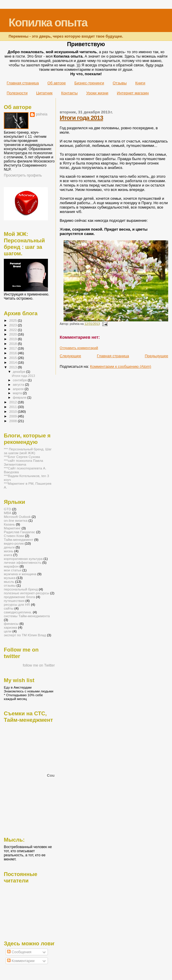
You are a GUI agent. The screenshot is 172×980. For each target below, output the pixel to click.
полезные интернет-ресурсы (26, 593)
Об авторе (57, 83)
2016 (13, 353)
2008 (13, 421)
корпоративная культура (23, 559)
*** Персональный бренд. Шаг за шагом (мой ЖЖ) (28, 451)
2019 (13, 339)
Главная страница (23, 83)
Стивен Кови (14, 536)
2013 (13, 367)
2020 (13, 334)
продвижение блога (19, 597)
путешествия (14, 601)
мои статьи (13, 570)
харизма (10, 627)
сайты (9, 608)
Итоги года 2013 (81, 118)
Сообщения (19, 952)
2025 (13, 320)
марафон (11, 566)
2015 (13, 358)
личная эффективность (23, 562)
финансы (11, 624)
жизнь (9, 551)
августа (19, 385)
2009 (13, 416)
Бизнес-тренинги (89, 83)
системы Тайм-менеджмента (27, 616)
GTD (7, 509)
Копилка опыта (48, 22)
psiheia (42, 114)
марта (18, 393)
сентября (20, 380)
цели (8, 631)
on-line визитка (16, 520)
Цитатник (44, 93)
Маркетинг (12, 528)
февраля (20, 397)
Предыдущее (156, 356)
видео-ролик (14, 543)
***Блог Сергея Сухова (22, 457)
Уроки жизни (97, 93)
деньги (9, 547)
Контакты (69, 93)
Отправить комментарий (79, 348)
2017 (13, 348)
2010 (13, 411)
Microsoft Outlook (17, 517)
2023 (13, 325)
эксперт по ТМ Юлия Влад (25, 635)
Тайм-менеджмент (19, 539)
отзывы (10, 585)
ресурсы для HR (17, 604)
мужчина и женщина (20, 574)
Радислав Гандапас (20, 532)
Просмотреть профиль (23, 175)
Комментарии (21, 961)
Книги (140, 83)
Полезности (17, 93)
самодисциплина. (18, 612)
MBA (7, 513)
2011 (13, 407)
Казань (9, 524)
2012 (13, 402)
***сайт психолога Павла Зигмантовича (24, 462)
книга (8, 555)
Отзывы (120, 83)
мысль (9, 582)
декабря (20, 372)
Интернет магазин (133, 93)
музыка (10, 578)
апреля (19, 389)
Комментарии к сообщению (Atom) (121, 366)
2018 (13, 344)
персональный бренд (21, 589)
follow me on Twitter (39, 665)
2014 (13, 362)
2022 (13, 330)
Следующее (70, 356)
